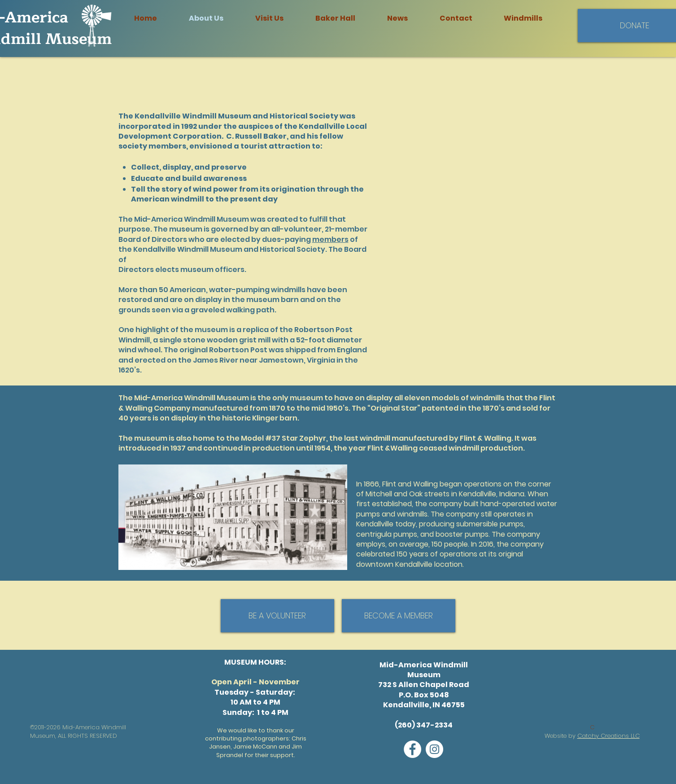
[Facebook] (412, 749)
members (330, 239)
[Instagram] (434, 749)
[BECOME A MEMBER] (399, 616)
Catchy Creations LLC (608, 736)
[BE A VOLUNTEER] (277, 616)
